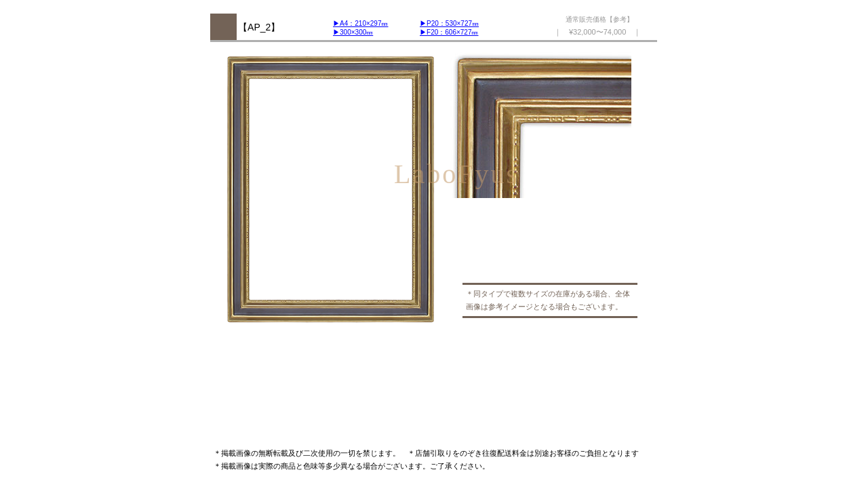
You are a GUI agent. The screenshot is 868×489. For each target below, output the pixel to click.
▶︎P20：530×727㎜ (449, 23)
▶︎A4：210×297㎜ (360, 23)
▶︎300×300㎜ (353, 32)
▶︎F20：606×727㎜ (449, 32)
